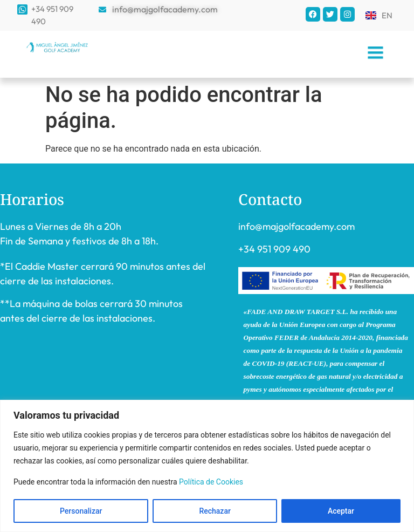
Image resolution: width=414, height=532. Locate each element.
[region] (207, 466)
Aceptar (341, 511)
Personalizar (81, 511)
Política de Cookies (211, 482)
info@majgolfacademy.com (296, 226)
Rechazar (215, 511)
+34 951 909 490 (274, 249)
